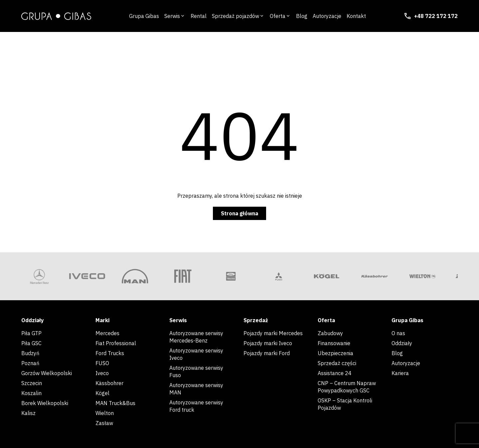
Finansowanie (334, 343)
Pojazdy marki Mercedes (273, 333)
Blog (397, 353)
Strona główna (239, 213)
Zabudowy (330, 333)
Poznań (30, 363)
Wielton (105, 413)
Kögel (102, 393)
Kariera (400, 373)
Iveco (102, 373)
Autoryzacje (406, 363)
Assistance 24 (335, 373)
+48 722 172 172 (431, 16)
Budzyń (30, 353)
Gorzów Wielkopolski (47, 373)
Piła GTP (31, 333)
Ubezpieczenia (335, 353)
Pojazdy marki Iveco (268, 343)
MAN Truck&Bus (115, 403)
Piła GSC (31, 343)
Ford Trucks (110, 353)
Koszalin (31, 393)
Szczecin (32, 383)
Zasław (104, 423)
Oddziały (402, 343)
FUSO (102, 363)
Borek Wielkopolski (45, 403)
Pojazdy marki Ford (267, 353)
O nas (399, 333)
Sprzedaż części (337, 363)
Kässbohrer (109, 383)
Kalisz (28, 413)
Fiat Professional (116, 343)
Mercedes (107, 333)
